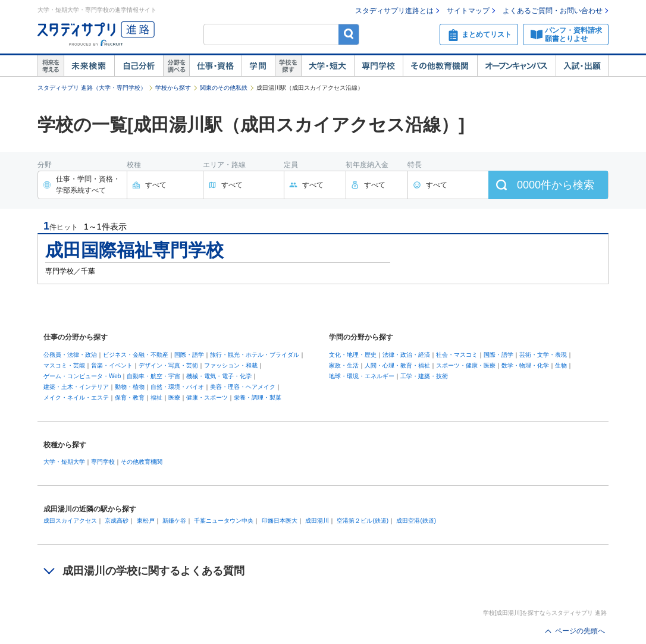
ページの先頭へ (580, 631)
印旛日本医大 (280, 521)
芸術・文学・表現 (543, 355)
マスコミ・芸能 (64, 365)
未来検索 (89, 66)
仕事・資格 (215, 66)
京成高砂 (117, 521)
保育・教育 (130, 398)
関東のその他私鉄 (224, 88)
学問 (258, 66)
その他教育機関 (440, 66)
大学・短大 (327, 66)
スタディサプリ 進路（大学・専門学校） (92, 88)
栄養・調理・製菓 (258, 398)
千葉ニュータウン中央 (224, 521)
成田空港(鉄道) (416, 521)
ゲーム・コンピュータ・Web (82, 376)
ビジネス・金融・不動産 (136, 355)
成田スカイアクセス (70, 521)
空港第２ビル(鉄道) (363, 521)
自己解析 (139, 66)
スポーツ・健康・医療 (466, 365)
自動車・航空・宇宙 (153, 376)
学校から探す (173, 88)
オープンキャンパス (516, 66)
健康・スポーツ (207, 398)
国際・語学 (189, 355)
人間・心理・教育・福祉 (397, 365)
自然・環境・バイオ (177, 387)
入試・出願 (582, 66)
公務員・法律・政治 (70, 355)
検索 (349, 34)
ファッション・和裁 (231, 365)
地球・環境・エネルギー (362, 376)
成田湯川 (317, 521)
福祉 (156, 398)
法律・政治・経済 (406, 355)
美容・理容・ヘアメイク (243, 387)
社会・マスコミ (457, 355)
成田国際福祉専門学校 (134, 250)
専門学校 (378, 66)
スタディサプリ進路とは (394, 11)
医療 (174, 398)
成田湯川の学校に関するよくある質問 (153, 571)
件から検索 (556, 185)
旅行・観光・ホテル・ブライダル (255, 355)
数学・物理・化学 (525, 365)
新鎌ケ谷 (174, 521)
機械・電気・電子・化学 (219, 376)
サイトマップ (468, 11)
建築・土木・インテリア (76, 387)
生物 (561, 365)
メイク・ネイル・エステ (76, 398)
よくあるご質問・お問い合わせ (553, 11)
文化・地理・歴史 (353, 355)
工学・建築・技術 (424, 376)
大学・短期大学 (64, 462)
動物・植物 (130, 387)
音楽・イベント (112, 365)
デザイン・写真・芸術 (168, 365)
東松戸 (146, 521)
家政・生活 (344, 365)
